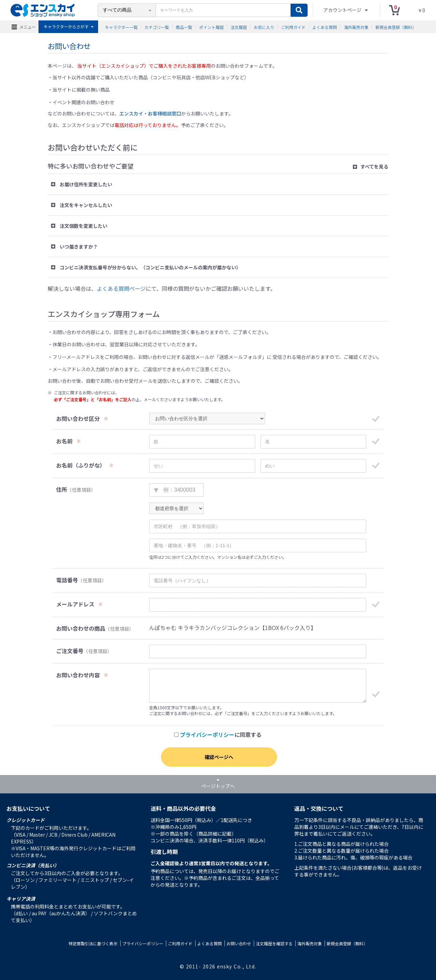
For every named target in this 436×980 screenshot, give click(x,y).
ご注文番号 (70, 651)
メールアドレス (75, 604)
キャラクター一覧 (121, 27)
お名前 (64, 441)
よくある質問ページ (121, 288)
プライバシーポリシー (207, 734)
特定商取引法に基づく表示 (93, 943)
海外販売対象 (356, 27)
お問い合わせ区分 (78, 419)
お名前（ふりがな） (81, 465)
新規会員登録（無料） (396, 27)
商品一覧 (184, 27)
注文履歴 (239, 27)
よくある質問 (325, 27)
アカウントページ (343, 10)
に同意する (218, 735)
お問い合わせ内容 (78, 675)
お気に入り (264, 27)
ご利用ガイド (293, 27)
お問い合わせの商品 (81, 628)
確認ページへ (219, 757)
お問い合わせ (239, 943)
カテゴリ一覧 (157, 27)
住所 (62, 489)
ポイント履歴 (212, 27)
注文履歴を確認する (274, 943)
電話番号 (67, 580)
